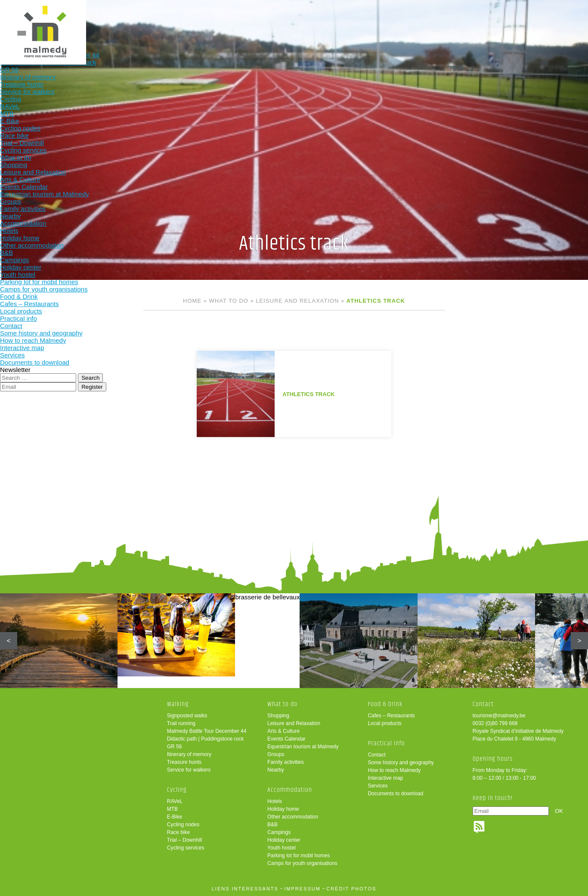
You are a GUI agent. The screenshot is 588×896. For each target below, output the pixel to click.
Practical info (431, 20)
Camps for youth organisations (302, 863)
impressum (302, 889)
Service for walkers (189, 770)
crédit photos (351, 889)
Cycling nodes (183, 825)
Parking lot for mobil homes (299, 856)
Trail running (181, 723)
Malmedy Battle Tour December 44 (207, 731)
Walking (149, 20)
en (555, 14)
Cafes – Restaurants (391, 716)
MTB (172, 809)
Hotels (275, 801)
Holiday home (283, 809)
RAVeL (175, 801)
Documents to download (395, 794)
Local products (384, 723)
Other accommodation (293, 817)
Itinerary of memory (189, 754)
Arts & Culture (283, 731)
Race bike (178, 832)
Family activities (286, 762)
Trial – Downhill (185, 840)
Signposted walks (187, 716)
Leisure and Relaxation (297, 301)
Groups (276, 754)
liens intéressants (245, 889)
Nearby (276, 770)
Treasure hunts (184, 762)
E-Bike (175, 817)
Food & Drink (374, 20)
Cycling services (186, 848)
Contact (376, 755)
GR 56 (175, 747)
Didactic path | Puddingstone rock (206, 739)
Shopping (278, 716)
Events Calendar (286, 739)
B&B (272, 825)
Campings (279, 832)
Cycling (205, 20)
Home (192, 301)
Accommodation (318, 20)
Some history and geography (401, 763)
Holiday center (284, 840)
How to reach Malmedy (394, 770)
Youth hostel (282, 848)
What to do (262, 20)
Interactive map (385, 778)
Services (378, 786)
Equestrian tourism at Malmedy (303, 747)
